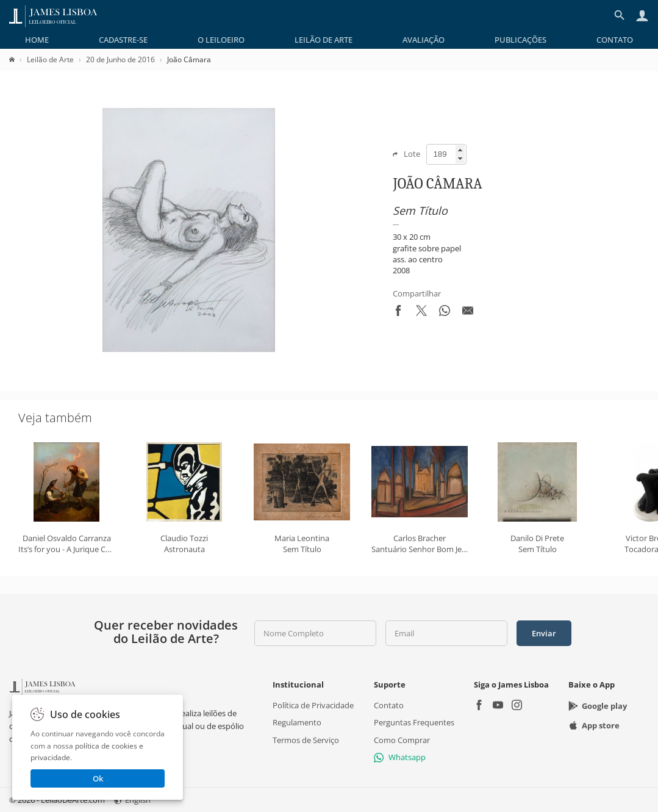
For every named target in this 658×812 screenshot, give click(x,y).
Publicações (520, 40)
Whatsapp (400, 757)
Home (37, 40)
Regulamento (297, 722)
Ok (98, 778)
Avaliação (424, 40)
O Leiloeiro (221, 40)
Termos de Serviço (306, 739)
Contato (615, 40)
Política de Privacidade (313, 705)
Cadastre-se (123, 40)
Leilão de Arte (324, 40)
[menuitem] (37, 40)
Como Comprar (402, 739)
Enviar (544, 633)
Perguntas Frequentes (414, 722)
